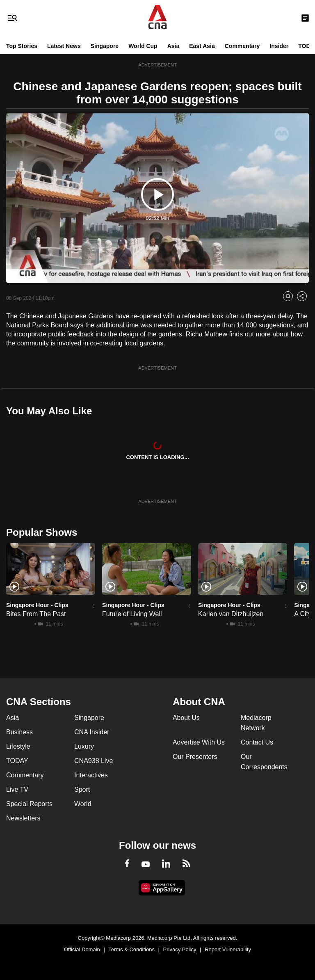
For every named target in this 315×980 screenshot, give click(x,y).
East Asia (202, 46)
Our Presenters (195, 757)
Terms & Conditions (131, 949)
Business (19, 732)
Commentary (242, 46)
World (83, 804)
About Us (186, 718)
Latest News (64, 46)
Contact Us (257, 742)
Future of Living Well (132, 614)
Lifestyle (18, 746)
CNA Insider (92, 732)
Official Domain (82, 949)
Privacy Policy (180, 949)
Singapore (105, 46)
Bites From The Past (36, 614)
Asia (173, 46)
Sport (82, 789)
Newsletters (23, 818)
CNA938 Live (94, 761)
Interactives (91, 775)
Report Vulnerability (228, 949)
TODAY (17, 761)
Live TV (17, 789)
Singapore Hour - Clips (37, 605)
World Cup (143, 46)
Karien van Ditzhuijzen (231, 614)
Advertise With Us (199, 742)
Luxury (84, 746)
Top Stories (22, 46)
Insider (279, 46)
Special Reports (29, 804)
